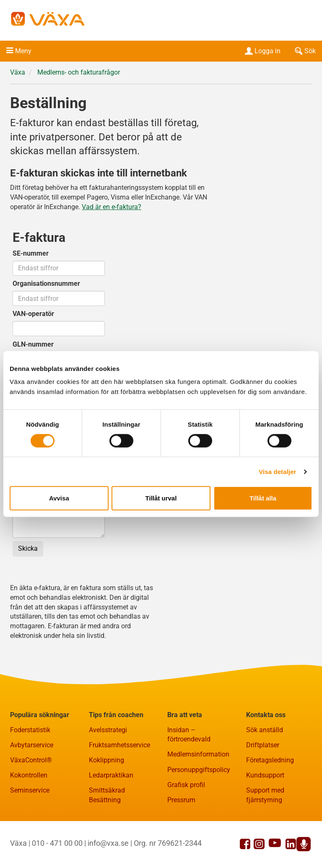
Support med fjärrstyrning (265, 795)
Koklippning (106, 760)
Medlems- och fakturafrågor (79, 72)
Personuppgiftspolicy (199, 770)
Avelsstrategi (108, 730)
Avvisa (59, 498)
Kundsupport (265, 775)
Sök (304, 51)
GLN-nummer (33, 344)
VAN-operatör (33, 314)
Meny (23, 51)
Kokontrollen (29, 775)
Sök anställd (265, 730)
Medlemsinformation (198, 754)
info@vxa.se (108, 843)
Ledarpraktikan (111, 775)
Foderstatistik (30, 730)
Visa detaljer (277, 471)
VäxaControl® (31, 760)
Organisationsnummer (46, 284)
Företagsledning (270, 760)
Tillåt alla (263, 498)
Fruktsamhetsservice (119, 745)
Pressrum (181, 800)
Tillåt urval (161, 498)
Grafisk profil (186, 785)
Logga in (262, 51)
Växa (18, 72)
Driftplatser (263, 745)
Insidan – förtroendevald (189, 735)
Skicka (28, 548)
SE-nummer (31, 253)
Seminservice (30, 790)
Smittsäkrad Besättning (107, 795)
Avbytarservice (32, 745)
